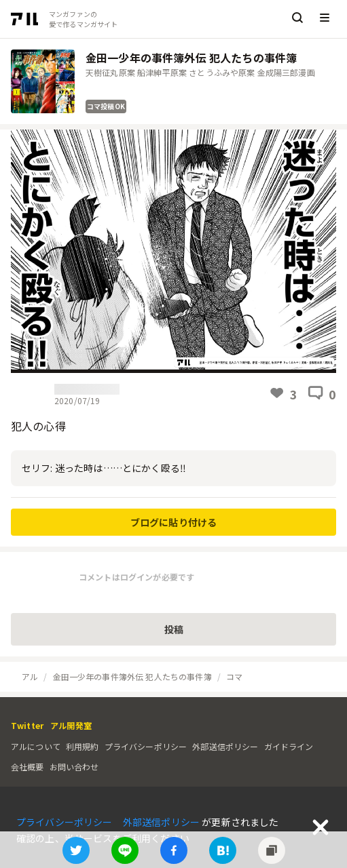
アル (30, 676)
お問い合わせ (74, 767)
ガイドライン (289, 746)
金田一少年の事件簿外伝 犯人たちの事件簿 (132, 676)
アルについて (36, 746)
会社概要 (28, 767)
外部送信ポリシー (225, 746)
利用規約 (83, 746)
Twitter (27, 725)
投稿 (174, 629)
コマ (234, 676)
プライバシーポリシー (146, 746)
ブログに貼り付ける (173, 522)
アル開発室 (71, 725)
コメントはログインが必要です (136, 577)
